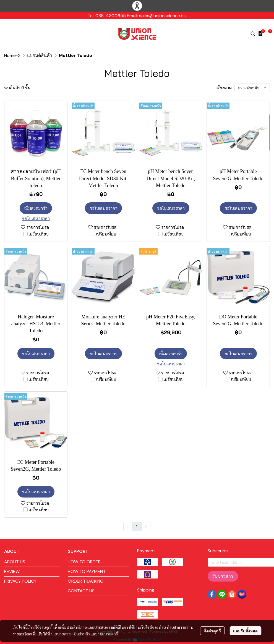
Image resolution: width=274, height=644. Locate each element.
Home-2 (12, 55)
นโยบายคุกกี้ (108, 634)
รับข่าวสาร (223, 576)
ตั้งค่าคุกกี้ (212, 631)
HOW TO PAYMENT (87, 571)
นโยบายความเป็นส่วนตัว (70, 634)
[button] (253, 34)
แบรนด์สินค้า (40, 55)
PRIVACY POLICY (20, 581)
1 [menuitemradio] (137, 526)
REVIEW (12, 571)
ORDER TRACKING (86, 581)
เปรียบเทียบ (39, 234)
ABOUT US (15, 562)
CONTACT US (81, 591)
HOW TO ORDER (84, 562)
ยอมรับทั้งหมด (245, 631)
